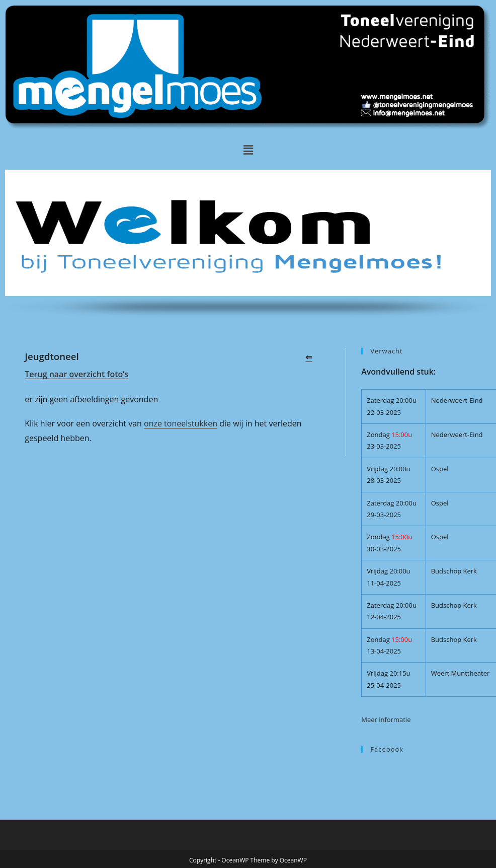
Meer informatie (386, 719)
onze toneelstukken (181, 423)
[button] (248, 150)
